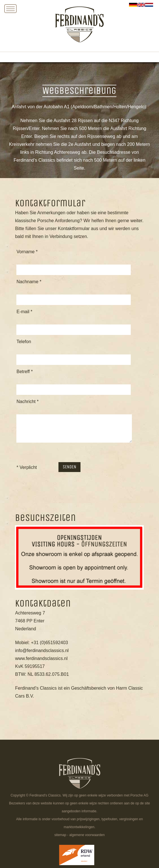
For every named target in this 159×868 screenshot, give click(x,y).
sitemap (60, 835)
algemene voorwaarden (87, 835)
